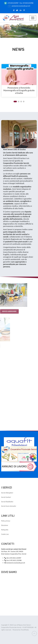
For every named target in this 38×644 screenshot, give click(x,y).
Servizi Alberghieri (7, 493)
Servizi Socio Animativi (9, 506)
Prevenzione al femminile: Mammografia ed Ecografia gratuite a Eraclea (19, 90)
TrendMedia (25, 630)
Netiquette (5, 530)
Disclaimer (5, 525)
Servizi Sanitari (6, 497)
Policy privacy (6, 521)
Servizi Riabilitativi (7, 502)
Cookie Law (5, 534)
